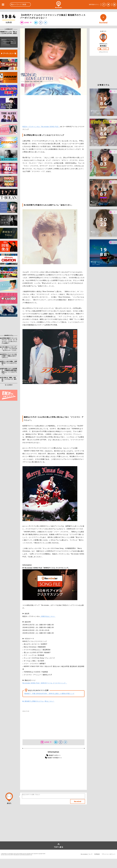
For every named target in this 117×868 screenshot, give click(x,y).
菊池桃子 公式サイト (55, 755)
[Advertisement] (9, 326)
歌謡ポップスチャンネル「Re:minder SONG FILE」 (41, 127)
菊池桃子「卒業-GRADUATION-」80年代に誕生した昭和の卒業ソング (49, 694)
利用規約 (97, 854)
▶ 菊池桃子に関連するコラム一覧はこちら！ (38, 701)
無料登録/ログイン (94, 4)
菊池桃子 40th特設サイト (55, 758)
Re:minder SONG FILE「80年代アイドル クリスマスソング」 (45, 683)
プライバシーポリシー (108, 854)
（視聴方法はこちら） (48, 616)
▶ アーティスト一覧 (9, 53)
